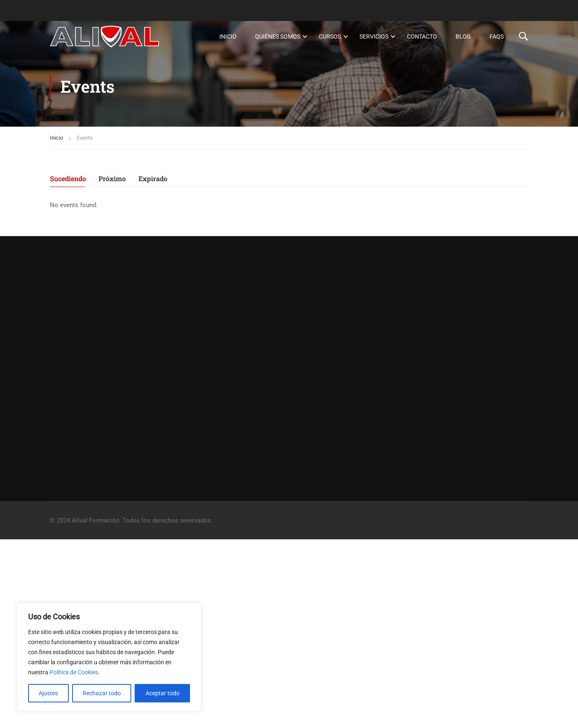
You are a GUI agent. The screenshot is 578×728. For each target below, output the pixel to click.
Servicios (374, 36)
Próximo (112, 179)
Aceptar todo (163, 693)
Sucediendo (68, 179)
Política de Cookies (74, 672)
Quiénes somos (278, 36)
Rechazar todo (102, 693)
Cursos (330, 36)
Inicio (228, 36)
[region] (109, 657)
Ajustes (48, 693)
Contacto (422, 36)
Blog (463, 36)
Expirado (153, 179)
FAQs (497, 36)
